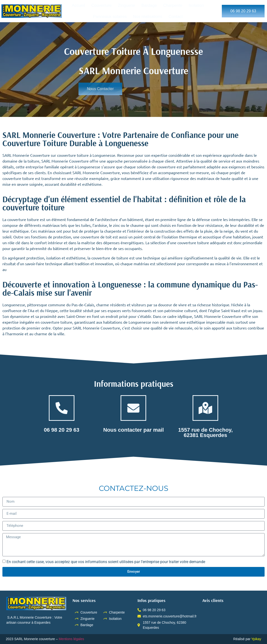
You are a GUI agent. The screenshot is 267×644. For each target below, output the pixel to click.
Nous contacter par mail (133, 430)
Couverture (101, 5)
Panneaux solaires (110, 17)
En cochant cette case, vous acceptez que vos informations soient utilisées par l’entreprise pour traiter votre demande (106, 562)
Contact (176, 17)
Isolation (196, 5)
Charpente (173, 5)
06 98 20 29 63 (61, 430)
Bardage (149, 5)
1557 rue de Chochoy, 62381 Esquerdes (205, 433)
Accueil (78, 5)
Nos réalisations (148, 17)
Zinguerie (126, 5)
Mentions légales (72, 639)
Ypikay (256, 639)
